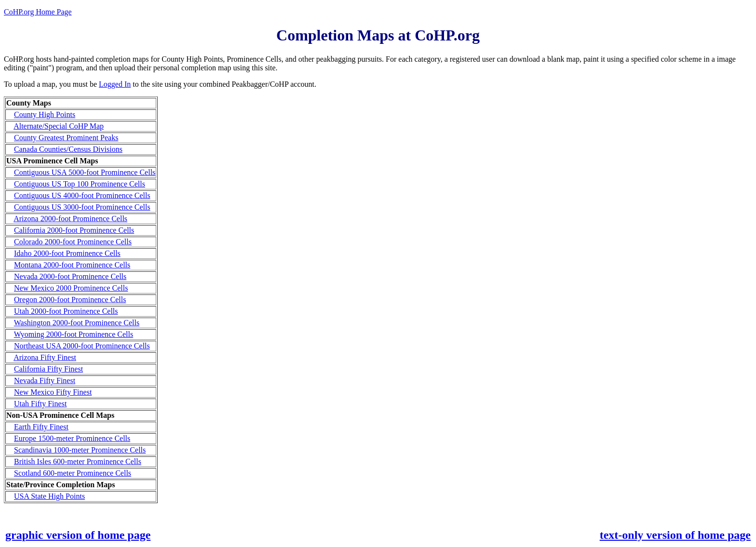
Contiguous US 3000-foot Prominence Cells (82, 207)
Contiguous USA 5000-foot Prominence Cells (85, 172)
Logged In (115, 84)
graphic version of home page (78, 535)
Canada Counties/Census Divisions (68, 149)
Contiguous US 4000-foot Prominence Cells (82, 195)
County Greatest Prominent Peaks (66, 138)
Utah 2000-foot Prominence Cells (66, 311)
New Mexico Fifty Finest (53, 392)
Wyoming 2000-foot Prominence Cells (74, 334)
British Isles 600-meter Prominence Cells (78, 461)
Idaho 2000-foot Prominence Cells (67, 253)
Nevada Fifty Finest (45, 380)
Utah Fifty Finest (40, 404)
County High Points (45, 114)
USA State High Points (49, 496)
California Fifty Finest (48, 369)
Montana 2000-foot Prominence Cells (72, 265)
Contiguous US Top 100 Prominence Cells (80, 184)
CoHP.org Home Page (38, 12)
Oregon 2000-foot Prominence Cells (70, 300)
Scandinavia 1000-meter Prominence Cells (80, 450)
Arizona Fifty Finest (45, 357)
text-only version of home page (675, 535)
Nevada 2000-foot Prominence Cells (70, 276)
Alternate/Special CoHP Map (59, 126)
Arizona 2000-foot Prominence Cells (70, 219)
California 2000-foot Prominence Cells (74, 230)
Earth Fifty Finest (41, 427)
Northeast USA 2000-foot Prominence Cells (82, 346)
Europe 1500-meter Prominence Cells (72, 438)
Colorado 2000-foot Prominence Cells (73, 242)
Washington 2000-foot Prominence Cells (77, 323)
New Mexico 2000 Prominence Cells (71, 288)
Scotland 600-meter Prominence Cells (73, 473)
